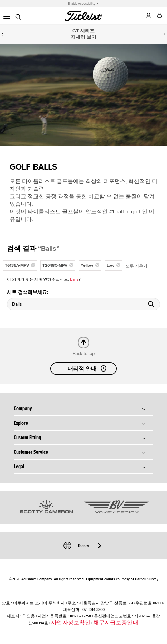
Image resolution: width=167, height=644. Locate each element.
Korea (83, 546)
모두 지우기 (136, 266)
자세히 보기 (83, 37)
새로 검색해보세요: (28, 292)
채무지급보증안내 (116, 623)
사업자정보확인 (71, 623)
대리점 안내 (88, 369)
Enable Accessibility (82, 4)
